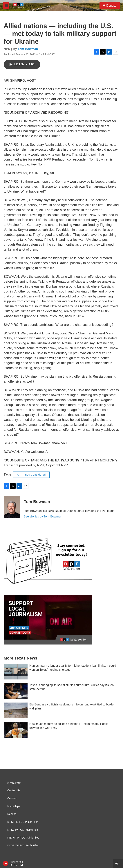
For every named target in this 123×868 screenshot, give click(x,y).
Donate (111, 5)
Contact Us (14, 790)
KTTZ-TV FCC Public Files (23, 830)
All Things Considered (31, 475)
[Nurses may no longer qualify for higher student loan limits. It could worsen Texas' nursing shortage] (16, 672)
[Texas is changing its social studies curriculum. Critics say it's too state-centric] (16, 691)
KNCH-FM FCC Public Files (23, 838)
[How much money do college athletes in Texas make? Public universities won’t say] (16, 730)
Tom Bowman (28, 49)
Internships (14, 806)
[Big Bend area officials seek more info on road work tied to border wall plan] (16, 710)
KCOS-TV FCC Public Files (23, 846)
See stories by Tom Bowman (43, 516)
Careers (12, 798)
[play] (6, 863)
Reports (12, 814)
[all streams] (118, 863)
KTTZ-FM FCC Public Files (23, 822)
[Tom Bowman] (12, 507)
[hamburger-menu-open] (6, 5)
